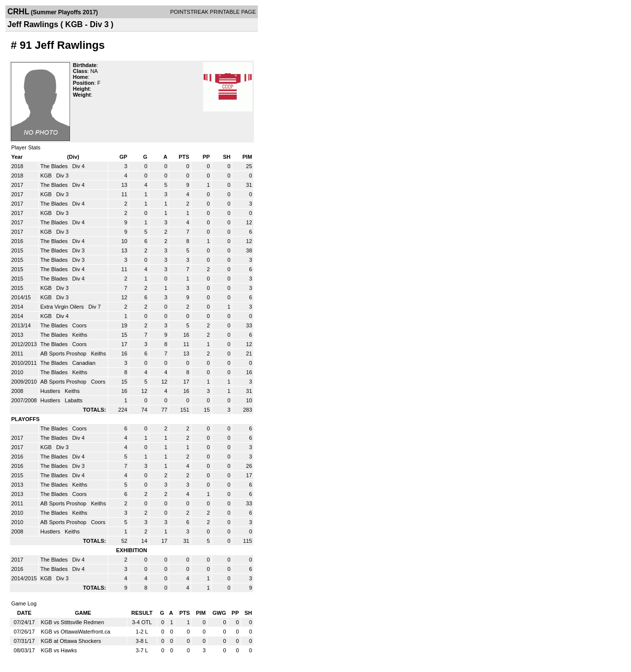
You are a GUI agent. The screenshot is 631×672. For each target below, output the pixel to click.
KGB (47, 176)
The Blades (55, 166)
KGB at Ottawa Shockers (71, 641)
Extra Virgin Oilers (63, 307)
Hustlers (51, 391)
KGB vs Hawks (59, 650)
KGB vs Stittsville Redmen (72, 622)
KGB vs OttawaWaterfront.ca (76, 632)
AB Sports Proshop (64, 354)
